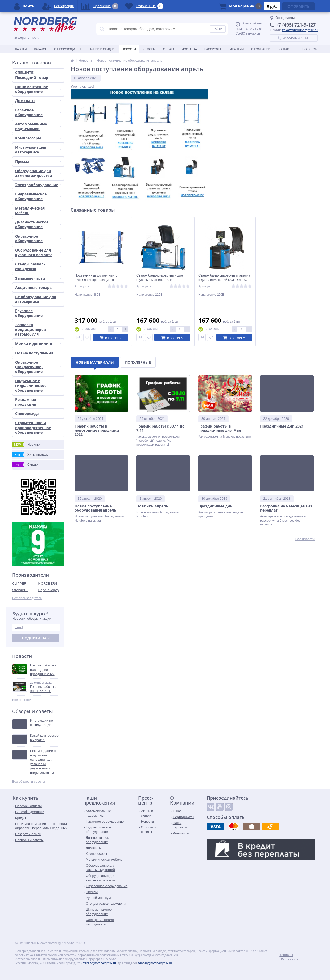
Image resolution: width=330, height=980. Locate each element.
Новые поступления (34, 353)
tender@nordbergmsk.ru (155, 963)
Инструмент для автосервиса (38, 150)
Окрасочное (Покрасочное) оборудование (38, 367)
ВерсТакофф (49, 590)
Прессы (38, 161)
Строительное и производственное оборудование (33, 427)
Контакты (286, 49)
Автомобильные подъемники (38, 126)
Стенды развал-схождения (38, 266)
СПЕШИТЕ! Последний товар (32, 75)
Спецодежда (27, 413)
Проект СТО (310, 49)
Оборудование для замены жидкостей (38, 173)
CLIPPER (19, 584)
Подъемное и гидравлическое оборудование (31, 385)
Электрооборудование (38, 185)
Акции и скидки (102, 49)
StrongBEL (20, 590)
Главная (20, 49)
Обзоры (150, 49)
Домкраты (38, 101)
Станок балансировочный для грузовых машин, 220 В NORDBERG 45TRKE (160, 280)
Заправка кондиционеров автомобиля (31, 329)
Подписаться (36, 638)
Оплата (169, 49)
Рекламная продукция (26, 402)
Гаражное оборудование (38, 112)
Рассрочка (213, 49)
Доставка (189, 49)
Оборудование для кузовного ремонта (38, 252)
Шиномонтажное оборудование (38, 89)
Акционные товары (34, 287)
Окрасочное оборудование (38, 238)
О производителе (68, 49)
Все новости (22, 700)
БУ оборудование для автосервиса (36, 299)
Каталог (40, 49)
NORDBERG (48, 584)
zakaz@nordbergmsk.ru (300, 30)
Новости (129, 49)
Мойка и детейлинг (38, 343)
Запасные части (38, 278)
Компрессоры (38, 138)
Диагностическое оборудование (38, 224)
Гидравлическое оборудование (38, 196)
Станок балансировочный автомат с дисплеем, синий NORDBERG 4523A (225, 280)
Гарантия (236, 49)
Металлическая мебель (38, 210)
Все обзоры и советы (28, 781)
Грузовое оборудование (29, 313)
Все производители (27, 598)
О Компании (261, 49)
